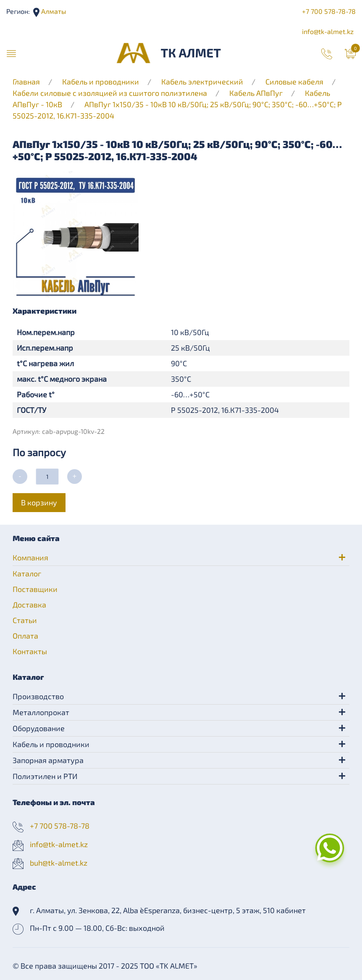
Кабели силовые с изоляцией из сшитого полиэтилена (110, 93)
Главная (26, 82)
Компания (30, 557)
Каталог (27, 573)
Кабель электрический (202, 82)
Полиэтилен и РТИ (45, 776)
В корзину (39, 502)
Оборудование (39, 728)
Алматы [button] (53, 11)
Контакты (30, 651)
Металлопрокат (41, 712)
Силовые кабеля (295, 82)
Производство (38, 696)
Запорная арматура (48, 760)
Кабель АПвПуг (256, 93)
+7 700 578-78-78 (329, 11)
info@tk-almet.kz (328, 31)
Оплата (25, 636)
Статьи (25, 620)
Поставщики (35, 589)
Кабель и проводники (101, 82)
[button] (11, 53)
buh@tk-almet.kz (59, 863)
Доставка (29, 605)
